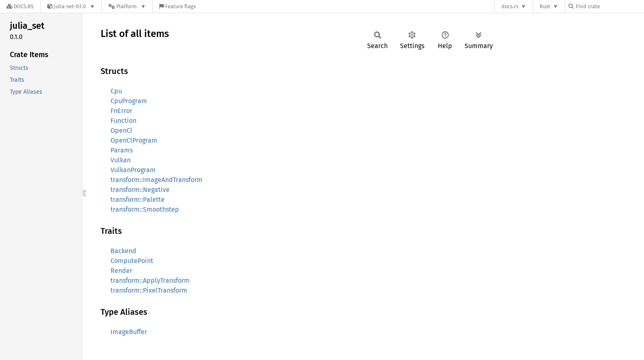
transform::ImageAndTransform (156, 180)
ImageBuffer (129, 332)
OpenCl (121, 130)
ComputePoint (132, 261)
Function (123, 121)
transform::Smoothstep (145, 209)
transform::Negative (140, 190)
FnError (121, 111)
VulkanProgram (133, 170)
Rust (545, 6)
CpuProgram (129, 101)
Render (121, 271)
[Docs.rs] (20, 6)
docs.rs (510, 6)
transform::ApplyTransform (150, 280)
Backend (123, 251)
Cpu (116, 91)
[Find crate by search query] (609, 6)
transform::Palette (138, 200)
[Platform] (127, 6)
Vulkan (121, 160)
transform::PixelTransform (149, 290)
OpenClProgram (134, 140)
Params (122, 150)
